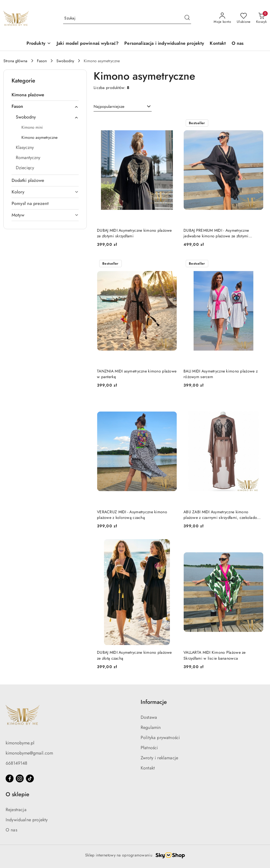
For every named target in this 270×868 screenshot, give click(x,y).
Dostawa (149, 717)
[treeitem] (45, 95)
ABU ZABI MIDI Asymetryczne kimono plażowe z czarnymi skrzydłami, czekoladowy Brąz (223, 515)
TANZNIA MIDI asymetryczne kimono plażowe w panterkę (137, 374)
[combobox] (123, 107)
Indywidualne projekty (27, 820)
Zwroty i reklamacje (159, 758)
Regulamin (151, 727)
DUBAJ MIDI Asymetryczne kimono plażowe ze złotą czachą (134, 655)
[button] (39, 44)
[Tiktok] (30, 778)
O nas (11, 830)
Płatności (149, 748)
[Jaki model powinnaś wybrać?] (88, 44)
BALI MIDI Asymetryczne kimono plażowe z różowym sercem (221, 374)
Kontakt (148, 768)
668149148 (16, 763)
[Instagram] (20, 778)
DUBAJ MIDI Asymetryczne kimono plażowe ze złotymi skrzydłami (134, 233)
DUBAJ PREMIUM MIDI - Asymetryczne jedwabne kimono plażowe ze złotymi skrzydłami (216, 233)
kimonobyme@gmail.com (29, 753)
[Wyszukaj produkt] (127, 18)
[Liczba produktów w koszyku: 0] (261, 18)
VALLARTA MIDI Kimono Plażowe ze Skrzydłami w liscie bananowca (215, 655)
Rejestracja (16, 810)
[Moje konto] (222, 18)
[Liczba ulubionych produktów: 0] (244, 18)
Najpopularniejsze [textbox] (109, 106)
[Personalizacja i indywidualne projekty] (164, 44)
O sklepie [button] (17, 794)
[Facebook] (10, 778)
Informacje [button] (154, 702)
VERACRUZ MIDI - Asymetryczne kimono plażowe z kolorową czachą (132, 515)
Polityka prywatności (160, 738)
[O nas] (238, 44)
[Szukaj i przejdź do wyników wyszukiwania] (187, 18)
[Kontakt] (218, 44)
